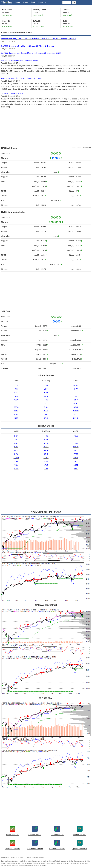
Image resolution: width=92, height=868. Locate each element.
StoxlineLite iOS (35, 835)
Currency (42, 2)
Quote (18, 2)
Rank (33, 2)
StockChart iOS (12, 835)
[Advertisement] (46, 127)
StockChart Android (12, 849)
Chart (26, 2)
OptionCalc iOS (80, 835)
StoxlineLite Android (35, 849)
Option (28, 857)
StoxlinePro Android (57, 849)
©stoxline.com (6, 857)
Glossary (41, 857)
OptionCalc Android (80, 849)
